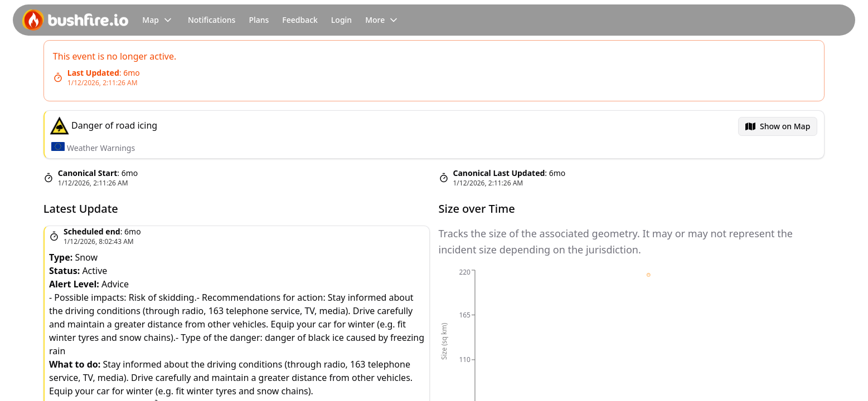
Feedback (300, 20)
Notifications (212, 20)
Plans (259, 20)
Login (341, 20)
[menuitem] (778, 126)
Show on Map (785, 126)
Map (158, 20)
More (383, 20)
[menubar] (778, 126)
